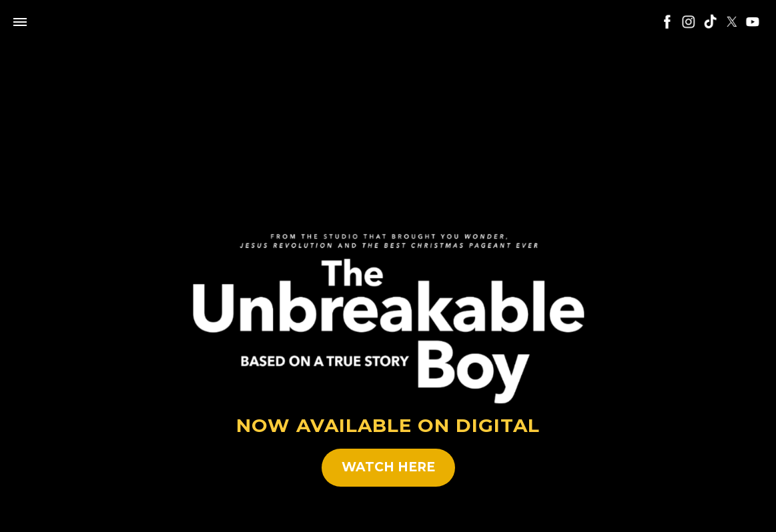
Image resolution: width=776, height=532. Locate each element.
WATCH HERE (388, 467)
